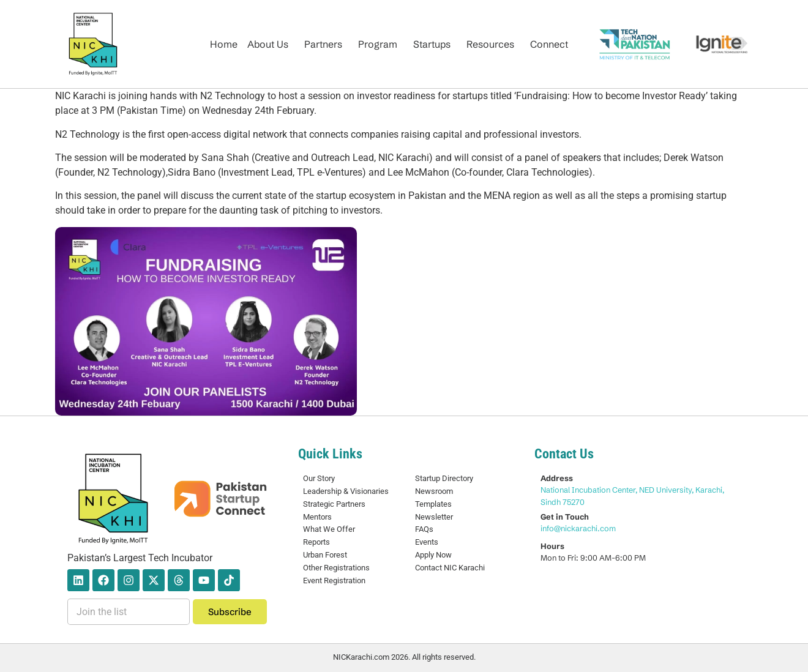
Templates (433, 504)
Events (427, 542)
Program (378, 44)
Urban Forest (325, 555)
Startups (432, 44)
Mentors (317, 517)
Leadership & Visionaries (346, 491)
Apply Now (433, 555)
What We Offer (329, 529)
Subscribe (230, 612)
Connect (549, 44)
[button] (271, 44)
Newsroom (434, 491)
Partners (323, 44)
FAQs (424, 529)
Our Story (319, 478)
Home (224, 44)
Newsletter (434, 517)
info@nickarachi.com (578, 528)
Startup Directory (444, 478)
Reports (316, 542)
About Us (268, 44)
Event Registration (334, 581)
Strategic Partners (334, 504)
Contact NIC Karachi (450, 568)
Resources (490, 44)
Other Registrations (336, 568)
